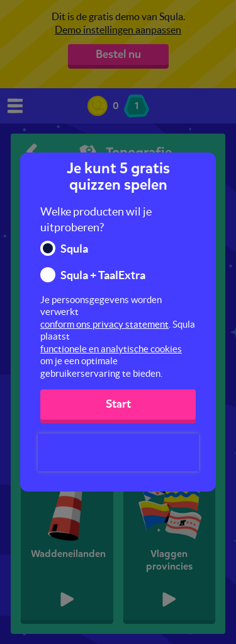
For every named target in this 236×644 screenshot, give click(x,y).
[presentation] (118, 452)
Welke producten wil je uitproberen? (96, 220)
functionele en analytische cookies (111, 349)
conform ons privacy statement (104, 324)
